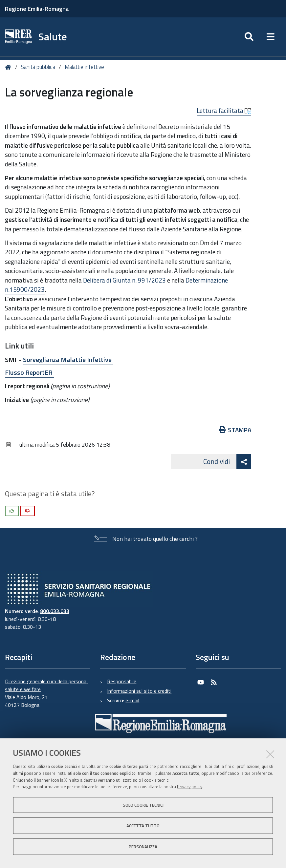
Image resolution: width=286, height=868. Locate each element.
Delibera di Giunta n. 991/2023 (124, 280)
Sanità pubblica (39, 67)
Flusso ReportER (29, 372)
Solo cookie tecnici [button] (143, 805)
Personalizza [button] (143, 847)
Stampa (235, 430)
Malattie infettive (84, 67)
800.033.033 (55, 611)
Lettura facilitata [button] (224, 111)
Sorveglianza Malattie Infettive (68, 360)
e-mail (132, 700)
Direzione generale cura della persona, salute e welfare (46, 685)
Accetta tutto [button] (143, 826)
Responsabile (122, 681)
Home (9, 67)
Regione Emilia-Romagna (37, 9)
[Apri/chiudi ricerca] (249, 37)
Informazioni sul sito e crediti (139, 691)
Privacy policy (190, 787)
